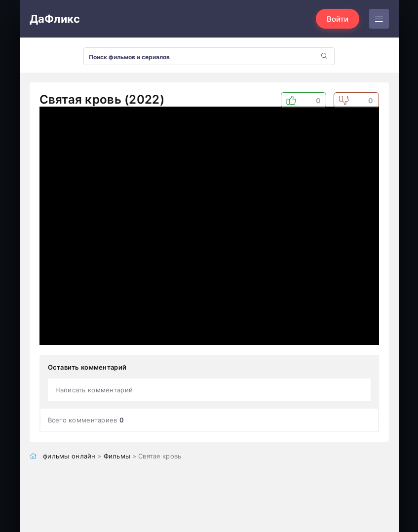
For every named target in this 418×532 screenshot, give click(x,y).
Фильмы (117, 456)
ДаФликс (55, 19)
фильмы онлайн (69, 456)
